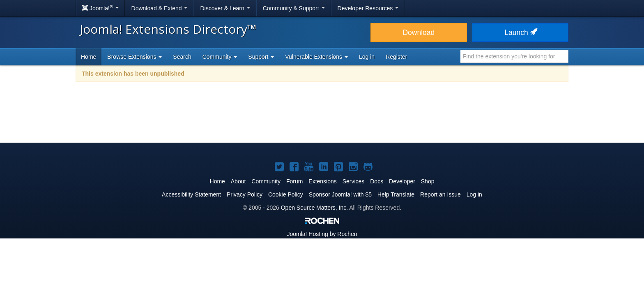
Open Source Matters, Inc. (314, 208)
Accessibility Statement (191, 194)
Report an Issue (440, 194)
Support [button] (261, 57)
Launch (520, 32)
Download (419, 32)
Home (89, 57)
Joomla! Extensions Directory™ (168, 29)
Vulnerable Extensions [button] (316, 57)
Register (396, 57)
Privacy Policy (245, 194)
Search (182, 57)
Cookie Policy (286, 194)
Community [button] (220, 57)
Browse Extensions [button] (135, 57)
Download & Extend (160, 8)
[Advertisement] (322, 118)
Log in (367, 57)
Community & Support (294, 8)
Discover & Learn (225, 8)
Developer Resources (368, 8)
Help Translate (396, 194)
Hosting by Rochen (322, 234)
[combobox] (514, 56)
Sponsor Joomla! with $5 (340, 194)
